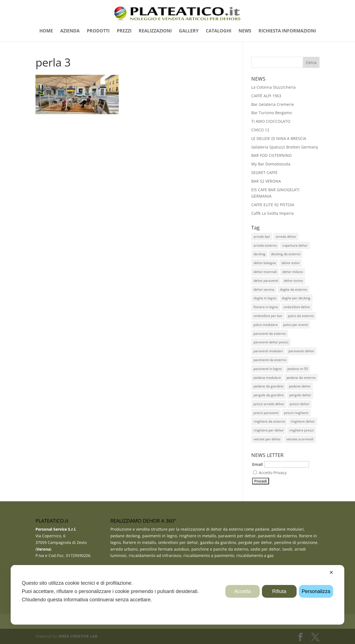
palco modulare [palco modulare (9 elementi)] (266, 325)
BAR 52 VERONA (266, 181)
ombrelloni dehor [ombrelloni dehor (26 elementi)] (297, 307)
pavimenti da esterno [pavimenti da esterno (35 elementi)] (270, 360)
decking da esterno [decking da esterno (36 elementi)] (286, 254)
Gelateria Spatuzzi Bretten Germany (285, 147)
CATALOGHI (219, 31)
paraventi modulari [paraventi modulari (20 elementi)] (268, 351)
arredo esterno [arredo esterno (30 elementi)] (265, 245)
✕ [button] (331, 573)
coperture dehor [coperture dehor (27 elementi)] (295, 245)
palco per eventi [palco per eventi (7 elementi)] (296, 325)
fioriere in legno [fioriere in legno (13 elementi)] (266, 307)
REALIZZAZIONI (155, 31)
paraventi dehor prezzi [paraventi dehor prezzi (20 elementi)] (271, 342)
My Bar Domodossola (271, 164)
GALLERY (189, 31)
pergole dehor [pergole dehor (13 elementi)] (300, 395)
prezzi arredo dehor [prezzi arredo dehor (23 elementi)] (269, 404)
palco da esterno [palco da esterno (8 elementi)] (301, 316)
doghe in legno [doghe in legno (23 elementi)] (265, 298)
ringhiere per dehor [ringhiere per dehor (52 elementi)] (269, 430)
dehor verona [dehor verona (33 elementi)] (264, 289)
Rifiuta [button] (279, 591)
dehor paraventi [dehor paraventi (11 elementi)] (266, 281)
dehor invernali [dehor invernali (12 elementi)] (265, 272)
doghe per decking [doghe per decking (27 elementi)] (296, 298)
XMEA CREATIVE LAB (78, 636)
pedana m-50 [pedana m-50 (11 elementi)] (298, 369)
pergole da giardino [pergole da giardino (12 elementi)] (269, 395)
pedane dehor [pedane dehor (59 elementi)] (300, 386)
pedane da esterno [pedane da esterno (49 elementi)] (301, 378)
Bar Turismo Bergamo (272, 113)
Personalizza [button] (316, 591)
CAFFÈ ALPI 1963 (266, 96)
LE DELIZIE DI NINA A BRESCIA (279, 138)
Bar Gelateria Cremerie (273, 104)
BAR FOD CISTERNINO (272, 155)
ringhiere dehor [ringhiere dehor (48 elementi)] (303, 421)
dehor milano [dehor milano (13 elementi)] (293, 272)
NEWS (245, 31)
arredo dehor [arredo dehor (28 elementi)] (286, 237)
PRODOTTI (98, 31)
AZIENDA (70, 31)
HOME (46, 31)
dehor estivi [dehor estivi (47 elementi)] (291, 263)
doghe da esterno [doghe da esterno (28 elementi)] (293, 289)
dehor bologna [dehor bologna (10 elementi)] (265, 263)
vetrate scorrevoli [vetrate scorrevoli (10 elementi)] (300, 439)
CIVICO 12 (260, 130)
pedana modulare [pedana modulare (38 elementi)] (267, 378)
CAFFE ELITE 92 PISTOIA (273, 205)
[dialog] (177, 595)
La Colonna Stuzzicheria (273, 87)
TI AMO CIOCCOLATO (271, 121)
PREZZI (124, 31)
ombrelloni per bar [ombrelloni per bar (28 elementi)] (268, 316)
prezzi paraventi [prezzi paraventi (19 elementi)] (266, 413)
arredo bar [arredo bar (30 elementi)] (262, 237)
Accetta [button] (242, 591)
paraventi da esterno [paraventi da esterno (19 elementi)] (270, 333)
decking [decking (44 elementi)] (259, 254)
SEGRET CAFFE (264, 172)
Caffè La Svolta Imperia (272, 213)
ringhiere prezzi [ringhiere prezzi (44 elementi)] (301, 430)
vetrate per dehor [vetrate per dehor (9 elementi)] (267, 439)
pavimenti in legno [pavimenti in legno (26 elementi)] (268, 369)
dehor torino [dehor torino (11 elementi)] (293, 281)
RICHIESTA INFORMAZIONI (287, 31)
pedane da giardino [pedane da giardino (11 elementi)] (268, 386)
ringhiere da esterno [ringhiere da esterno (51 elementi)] (269, 421)
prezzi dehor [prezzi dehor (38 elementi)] (300, 404)
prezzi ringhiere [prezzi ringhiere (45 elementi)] (296, 413)
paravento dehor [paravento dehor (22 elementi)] (301, 351)
